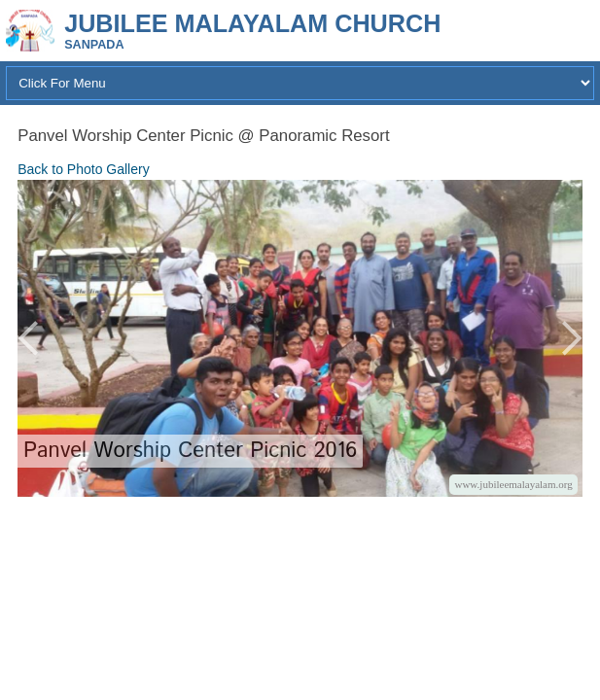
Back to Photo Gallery (83, 169)
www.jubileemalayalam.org (513, 484)
